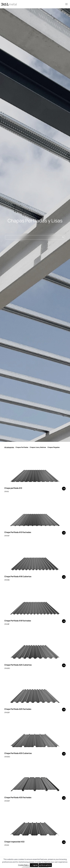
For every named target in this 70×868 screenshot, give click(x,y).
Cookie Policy (23, 865)
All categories (9, 447)
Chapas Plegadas (54, 447)
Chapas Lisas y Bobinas (38, 447)
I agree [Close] (34, 865)
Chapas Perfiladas (22, 447)
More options (45, 865)
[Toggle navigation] (66, 4)
